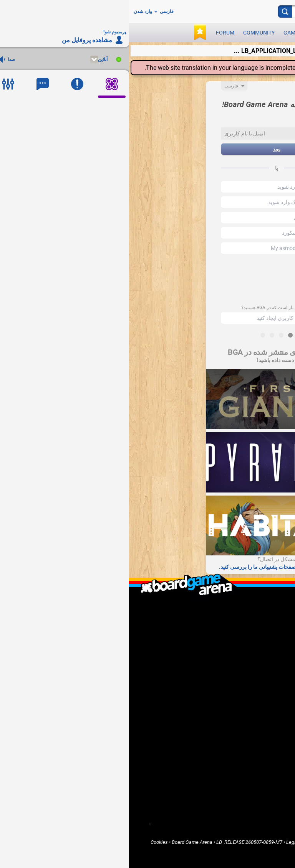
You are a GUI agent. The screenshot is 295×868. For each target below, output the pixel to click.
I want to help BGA (254, 667)
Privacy (266, 842)
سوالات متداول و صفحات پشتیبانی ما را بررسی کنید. (147, 567)
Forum (96, 33)
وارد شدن (14, 12)
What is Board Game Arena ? (243, 610)
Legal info (168, 842)
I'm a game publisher (251, 654)
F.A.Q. (268, 623)
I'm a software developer (247, 661)
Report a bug (260, 674)
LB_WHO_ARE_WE (254, 617)
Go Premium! (260, 680)
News (189, 33)
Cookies (30, 842)
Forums (266, 724)
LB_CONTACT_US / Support (244, 630)
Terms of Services (234, 842)
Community (130, 33)
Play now (218, 33)
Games (163, 33)
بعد (147, 149)
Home (267, 705)
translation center (255, 68)
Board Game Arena (63, 842)
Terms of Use (196, 842)
